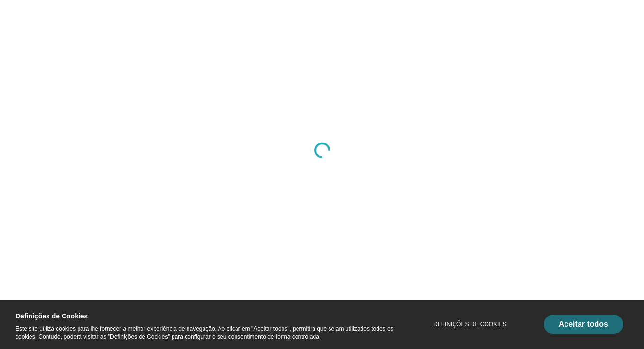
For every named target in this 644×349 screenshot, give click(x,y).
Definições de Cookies (470, 324)
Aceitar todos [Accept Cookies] (583, 324)
